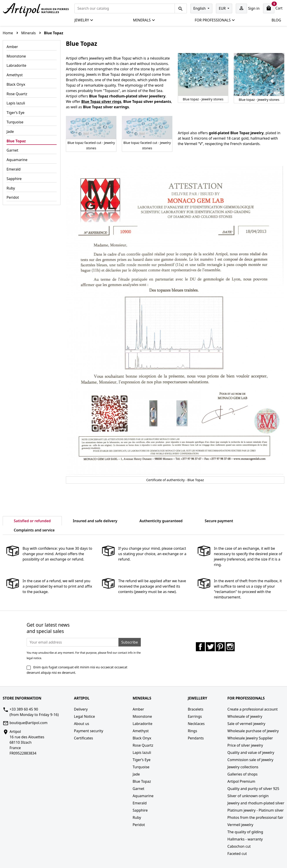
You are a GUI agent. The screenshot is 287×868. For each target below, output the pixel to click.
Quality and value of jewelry (251, 753)
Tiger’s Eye (15, 113)
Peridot (13, 197)
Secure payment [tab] (219, 521)
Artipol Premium (241, 781)
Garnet (12, 150)
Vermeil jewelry (240, 825)
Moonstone (16, 56)
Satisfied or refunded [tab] (32, 521)
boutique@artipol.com (28, 723)
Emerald (14, 169)
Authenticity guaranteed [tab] (161, 521)
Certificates (83, 738)
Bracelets (196, 709)
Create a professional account (253, 709)
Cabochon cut (239, 846)
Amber (12, 47)
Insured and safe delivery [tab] (95, 521)
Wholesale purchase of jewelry (253, 731)
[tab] (77, 527)
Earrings (195, 716)
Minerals (144, 20)
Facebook (200, 647)
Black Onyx (16, 84)
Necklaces (196, 724)
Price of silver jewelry (245, 745)
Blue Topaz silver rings (101, 102)
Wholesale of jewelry (245, 716)
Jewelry (84, 20)
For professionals (215, 20)
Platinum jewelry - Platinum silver (256, 810)
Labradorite (16, 65)
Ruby (11, 188)
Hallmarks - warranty (245, 839)
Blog (276, 20)
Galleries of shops (243, 774)
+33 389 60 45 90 (24, 709)
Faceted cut (237, 854)
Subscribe (130, 642)
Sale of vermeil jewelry (246, 724)
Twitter (210, 647)
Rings (192, 731)
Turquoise (15, 122)
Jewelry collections (243, 767)
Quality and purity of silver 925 (253, 789)
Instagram (230, 647)
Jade (10, 132)
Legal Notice (84, 716)
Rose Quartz (17, 94)
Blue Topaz (16, 141)
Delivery (81, 709)
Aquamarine (17, 160)
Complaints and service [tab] (34, 530)
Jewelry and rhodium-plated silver (256, 803)
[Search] (125, 8)
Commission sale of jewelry (250, 760)
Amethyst (15, 75)
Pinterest (220, 647)
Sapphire (14, 179)
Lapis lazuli (16, 103)
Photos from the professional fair (255, 817)
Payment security (89, 731)
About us (82, 724)
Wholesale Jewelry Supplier (250, 738)
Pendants (196, 738)
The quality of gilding (245, 832)
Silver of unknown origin (248, 796)
